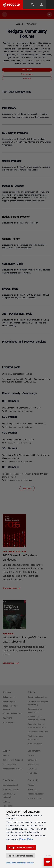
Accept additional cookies (21, 847)
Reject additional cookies (21, 856)
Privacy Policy (26, 839)
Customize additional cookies (20, 863)
